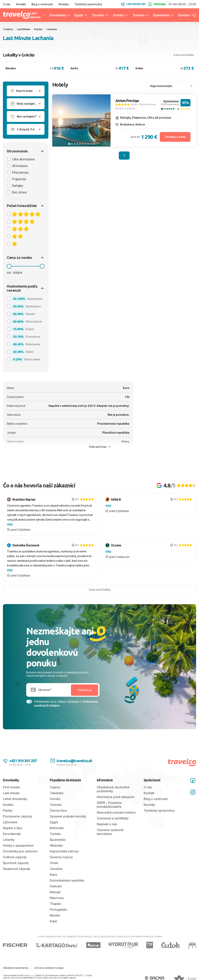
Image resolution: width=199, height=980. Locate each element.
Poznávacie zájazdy (17, 816)
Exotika (184, 15)
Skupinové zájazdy (17, 869)
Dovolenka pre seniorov (20, 851)
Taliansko (57, 793)
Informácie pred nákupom (116, 797)
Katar (54, 921)
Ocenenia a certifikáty (113, 818)
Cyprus (55, 787)
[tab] (69, 144)
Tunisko (139, 15)
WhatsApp (157, 4)
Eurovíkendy (12, 834)
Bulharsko (57, 828)
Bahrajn (55, 892)
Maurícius (57, 898)
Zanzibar (56, 869)
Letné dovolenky (15, 799)
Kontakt (21, 4)
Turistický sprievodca (88, 4)
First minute (11, 787)
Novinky (64, 4)
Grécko (118, 15)
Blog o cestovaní (42, 4)
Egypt (79, 15)
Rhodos (120, 108)
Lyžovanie (10, 822)
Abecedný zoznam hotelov (116, 812)
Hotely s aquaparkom (18, 845)
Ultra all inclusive (24, 159)
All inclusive (20, 166)
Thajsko (55, 904)
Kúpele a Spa (12, 828)
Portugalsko (58, 910)
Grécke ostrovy (148, 104)
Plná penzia (20, 172)
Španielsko (161, 15)
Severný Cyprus (61, 857)
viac (10, 524)
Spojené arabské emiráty (68, 816)
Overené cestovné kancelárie (110, 832)
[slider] (9, 266)
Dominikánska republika (67, 880)
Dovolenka (58, 15)
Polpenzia (19, 179)
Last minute (35, 15)
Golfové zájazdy (15, 857)
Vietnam (56, 886)
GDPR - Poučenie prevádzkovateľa (109, 805)
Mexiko (55, 915)
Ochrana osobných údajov (49, 968)
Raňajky (18, 186)
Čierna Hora (58, 810)
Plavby (8, 810)
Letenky (9, 840)
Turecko (98, 15)
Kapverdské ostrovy (64, 851)
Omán (54, 863)
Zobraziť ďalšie (184, 55)
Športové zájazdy (16, 863)
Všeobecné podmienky (16, 968)
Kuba (53, 875)
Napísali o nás (107, 824)
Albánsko (56, 845)
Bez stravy (20, 192)
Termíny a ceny (175, 137)
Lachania (130, 108)
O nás (7, 4)
